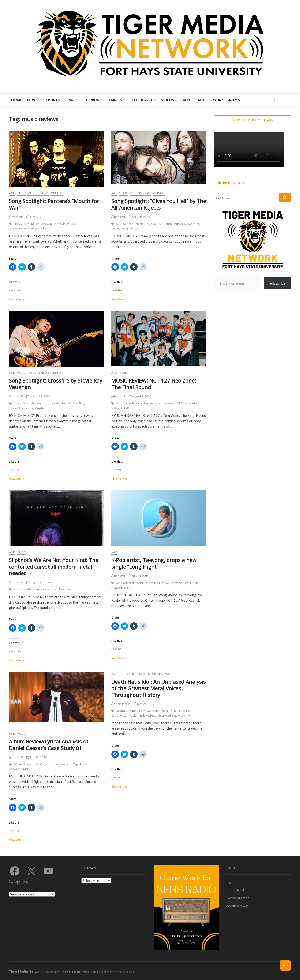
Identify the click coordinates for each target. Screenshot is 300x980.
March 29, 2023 (38, 396)
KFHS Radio (142, 100)
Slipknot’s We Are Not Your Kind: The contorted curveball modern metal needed (54, 567)
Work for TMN (227, 100)
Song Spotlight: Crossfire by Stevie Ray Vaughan (56, 384)
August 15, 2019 (39, 582)
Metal (124, 715)
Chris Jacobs (121, 704)
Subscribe (277, 283)
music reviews (60, 224)
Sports (53, 100)
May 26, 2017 (144, 704)
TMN (127, 408)
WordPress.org (237, 906)
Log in (230, 882)
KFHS (178, 711)
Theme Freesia (71, 972)
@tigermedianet (232, 182)
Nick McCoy (70, 403)
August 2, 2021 (140, 396)
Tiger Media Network (171, 715)
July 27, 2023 (37, 217)
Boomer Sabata (24, 589)
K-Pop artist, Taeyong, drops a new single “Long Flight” (154, 563)
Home (17, 100)
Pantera (24, 228)
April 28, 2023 (139, 217)
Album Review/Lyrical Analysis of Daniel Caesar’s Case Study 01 (49, 745)
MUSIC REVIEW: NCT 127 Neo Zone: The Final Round (154, 384)
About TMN (193, 100)
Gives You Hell (154, 224)
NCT (178, 403)
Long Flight (142, 583)
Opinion (92, 100)
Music (21, 193)
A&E (72, 100)
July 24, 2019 (139, 576)
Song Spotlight (40, 228)
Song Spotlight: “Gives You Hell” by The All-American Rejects (159, 204)
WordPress (89, 972)
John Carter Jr (125, 403)
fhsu (135, 711)
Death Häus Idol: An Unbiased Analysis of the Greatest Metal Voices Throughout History (159, 688)
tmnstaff (16, 217)
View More (21, 300)
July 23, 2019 (37, 757)
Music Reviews (38, 193)
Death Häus (124, 711)
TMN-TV (116, 100)
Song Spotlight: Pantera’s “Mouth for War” (54, 204)
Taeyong (176, 583)
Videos (168, 100)
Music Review (40, 224)
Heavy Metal (22, 224)
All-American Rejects (130, 224)
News (32, 100)
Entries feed (235, 890)
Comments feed (238, 898)
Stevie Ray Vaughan (34, 408)
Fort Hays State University (156, 711)
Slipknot (60, 589)
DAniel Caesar (23, 764)
